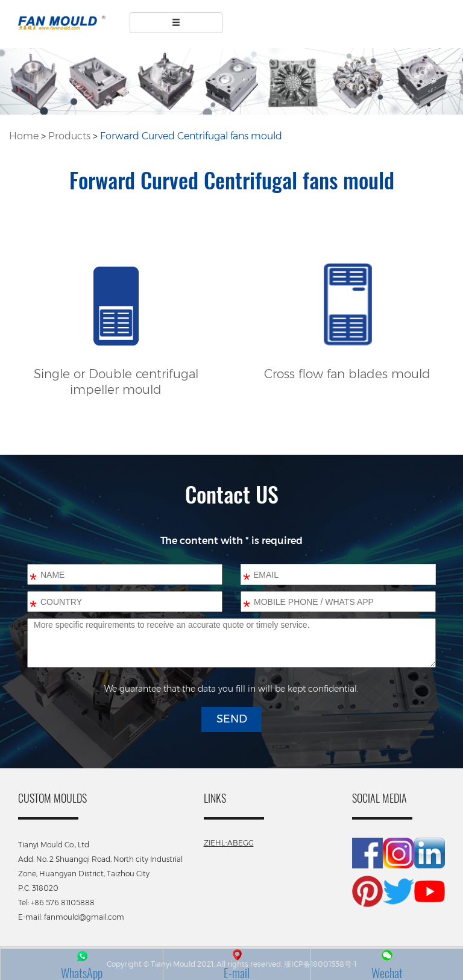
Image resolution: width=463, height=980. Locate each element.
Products (69, 136)
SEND (232, 719)
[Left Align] (176, 23)
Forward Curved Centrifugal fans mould (191, 136)
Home (24, 136)
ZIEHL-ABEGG (229, 843)
